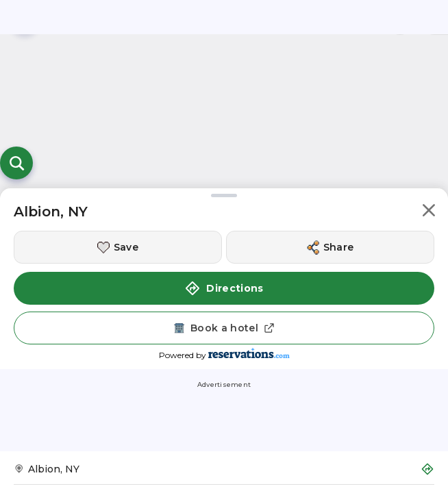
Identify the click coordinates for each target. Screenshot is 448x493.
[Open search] (16, 163)
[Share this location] (330, 247)
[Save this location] (118, 247)
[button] (429, 213)
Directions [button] (224, 288)
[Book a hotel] (224, 328)
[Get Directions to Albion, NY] (224, 473)
